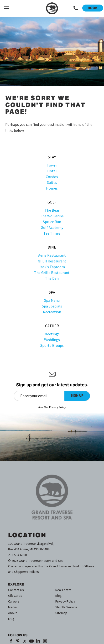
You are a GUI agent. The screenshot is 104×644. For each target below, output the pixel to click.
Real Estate (63, 590)
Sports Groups (52, 345)
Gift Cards (15, 596)
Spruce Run (52, 222)
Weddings (52, 340)
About (12, 613)
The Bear (52, 210)
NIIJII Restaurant (52, 261)
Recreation (52, 312)
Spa (52, 292)
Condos (52, 177)
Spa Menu (52, 300)
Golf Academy (52, 227)
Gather (52, 326)
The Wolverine (52, 216)
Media (12, 607)
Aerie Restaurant (52, 255)
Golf (52, 202)
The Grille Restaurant (52, 273)
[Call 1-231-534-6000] (76, 8)
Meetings (52, 334)
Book (93, 8)
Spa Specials (52, 306)
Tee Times (52, 233)
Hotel (52, 171)
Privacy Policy (65, 601)
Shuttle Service (66, 607)
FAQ (11, 619)
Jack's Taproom (52, 267)
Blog (59, 596)
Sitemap (61, 613)
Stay (52, 157)
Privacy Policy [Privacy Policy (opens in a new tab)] (57, 407)
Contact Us (16, 590)
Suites (52, 182)
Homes (52, 188)
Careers (14, 601)
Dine (52, 247)
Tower (52, 165)
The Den (52, 278)
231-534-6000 (17, 555)
